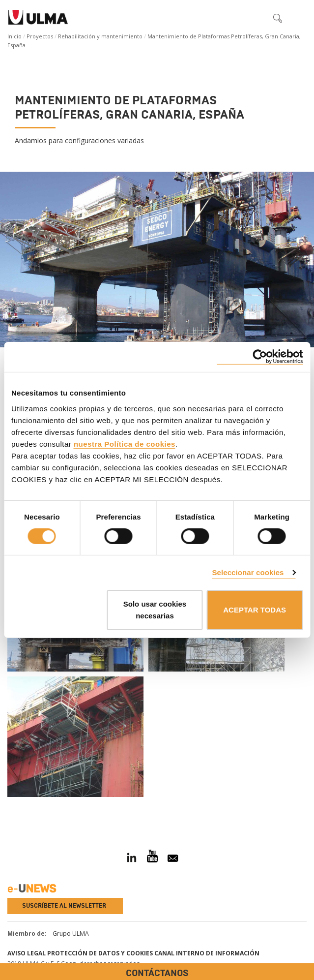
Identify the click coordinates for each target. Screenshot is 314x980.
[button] (257, 18)
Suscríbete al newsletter (64, 906)
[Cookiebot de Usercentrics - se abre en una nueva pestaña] (260, 357)
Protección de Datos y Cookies (100, 953)
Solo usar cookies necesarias (155, 610)
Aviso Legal (27, 953)
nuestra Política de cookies (125, 444)
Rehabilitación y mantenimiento (100, 36)
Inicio (14, 36)
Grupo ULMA (71, 934)
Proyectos (40, 36)
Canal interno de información (207, 953)
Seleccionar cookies (248, 572)
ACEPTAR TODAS (255, 610)
